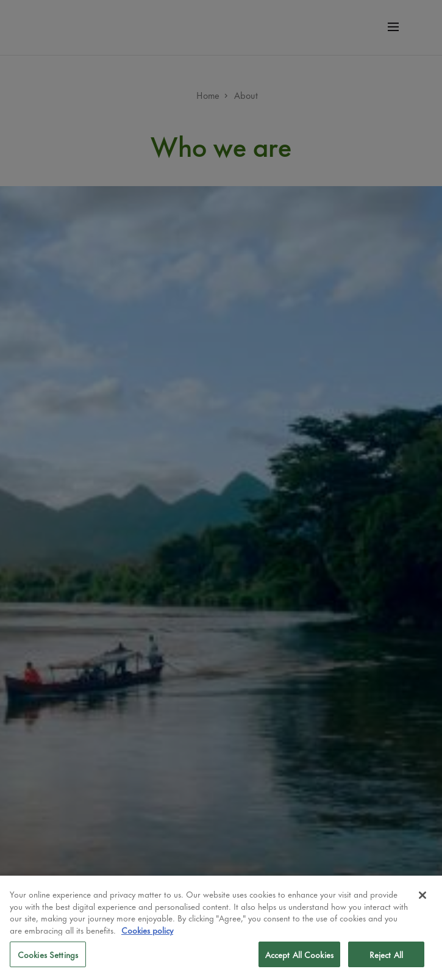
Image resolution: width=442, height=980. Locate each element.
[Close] (422, 895)
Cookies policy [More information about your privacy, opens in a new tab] (147, 930)
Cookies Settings (48, 954)
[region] (221, 928)
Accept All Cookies (299, 954)
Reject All (386, 954)
